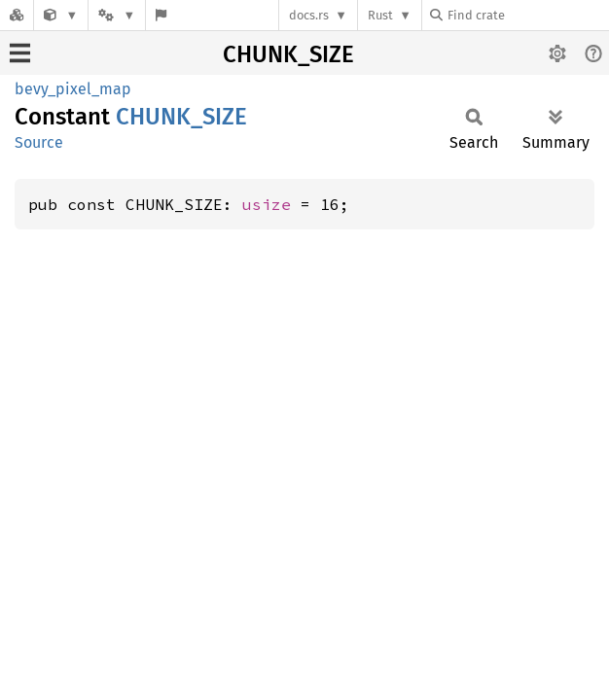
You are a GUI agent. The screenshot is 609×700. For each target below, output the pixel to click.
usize (267, 204)
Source (39, 142)
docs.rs (309, 15)
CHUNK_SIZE (288, 54)
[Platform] (117, 15)
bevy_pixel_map (73, 89)
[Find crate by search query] (527, 15)
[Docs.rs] (17, 15)
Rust (380, 15)
